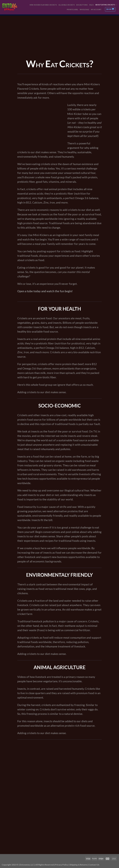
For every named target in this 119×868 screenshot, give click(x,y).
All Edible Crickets (67, 5)
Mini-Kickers (75, 127)
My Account (96, 10)
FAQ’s (91, 5)
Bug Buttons (82, 5)
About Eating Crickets (106, 5)
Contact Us (94, 865)
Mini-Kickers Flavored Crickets (43, 5)
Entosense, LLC (27, 865)
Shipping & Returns (78, 865)
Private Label (72, 10)
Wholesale (84, 10)
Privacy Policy (62, 865)
